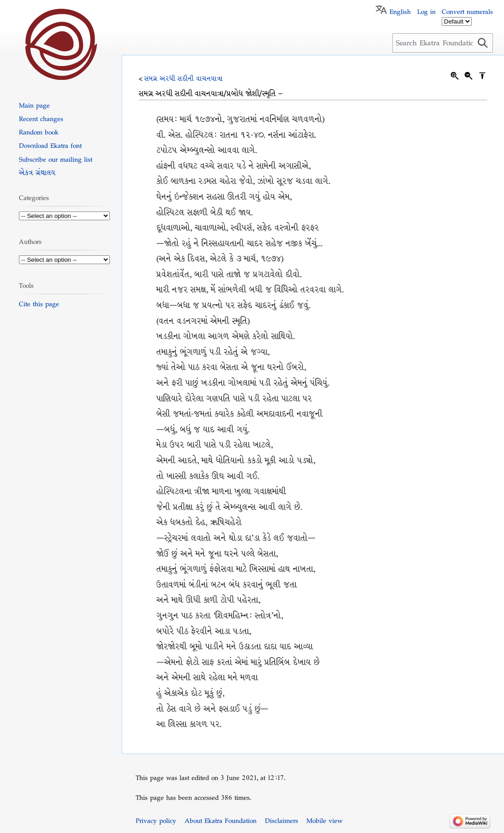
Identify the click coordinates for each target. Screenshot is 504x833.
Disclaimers (282, 821)
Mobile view (324, 821)
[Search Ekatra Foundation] (443, 43)
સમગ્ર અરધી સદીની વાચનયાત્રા (184, 78)
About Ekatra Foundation (221, 821)
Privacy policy (156, 821)
